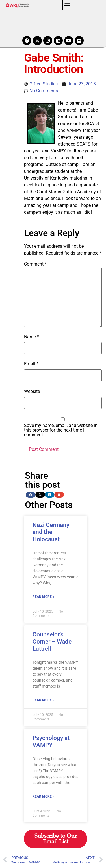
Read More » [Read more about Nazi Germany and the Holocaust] (43, 597)
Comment (35, 264)
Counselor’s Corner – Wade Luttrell (52, 642)
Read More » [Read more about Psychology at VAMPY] (43, 796)
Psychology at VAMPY (51, 742)
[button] (67, 5)
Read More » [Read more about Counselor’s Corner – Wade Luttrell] (43, 700)
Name (32, 337)
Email (31, 364)
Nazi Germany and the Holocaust (51, 532)
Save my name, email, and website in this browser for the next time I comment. (61, 430)
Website (32, 392)
